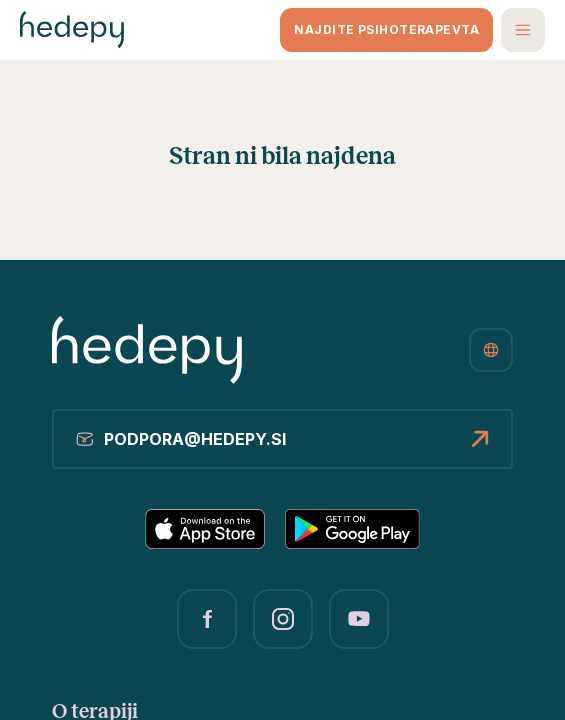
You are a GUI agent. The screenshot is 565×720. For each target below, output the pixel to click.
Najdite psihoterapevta (386, 29)
